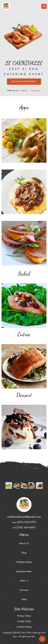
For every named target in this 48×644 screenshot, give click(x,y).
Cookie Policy (24, 621)
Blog (24, 553)
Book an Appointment (24, 82)
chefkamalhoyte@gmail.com (24, 517)
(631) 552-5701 (27, 522)
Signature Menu (24, 571)
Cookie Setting (24, 627)
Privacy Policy (24, 616)
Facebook (35, 91)
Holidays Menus (24, 562)
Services (24, 590)
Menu (23, 581)
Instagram (24, 91)
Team (24, 599)
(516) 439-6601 (26, 527)
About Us (24, 543)
